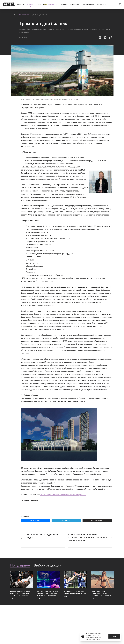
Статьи (28, 15)
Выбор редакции (48, 565)
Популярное (20, 565)
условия (97, 639)
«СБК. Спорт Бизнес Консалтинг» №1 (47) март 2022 (63, 495)
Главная (22, 15)
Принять (114, 636)
